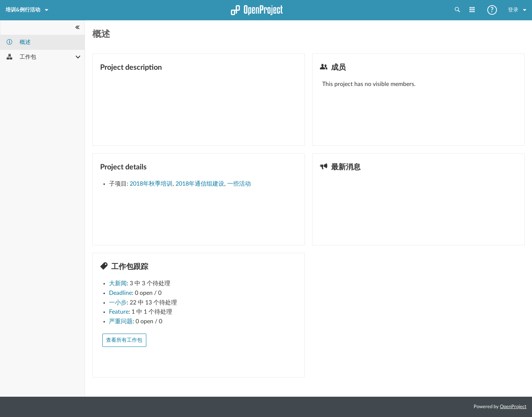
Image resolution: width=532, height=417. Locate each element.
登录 (517, 10)
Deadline (120, 293)
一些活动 (239, 184)
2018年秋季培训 (151, 184)
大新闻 (118, 283)
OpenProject (513, 407)
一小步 (118, 303)
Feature (119, 312)
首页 (266, 13)
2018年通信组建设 (200, 184)
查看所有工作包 (124, 340)
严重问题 (121, 321)
